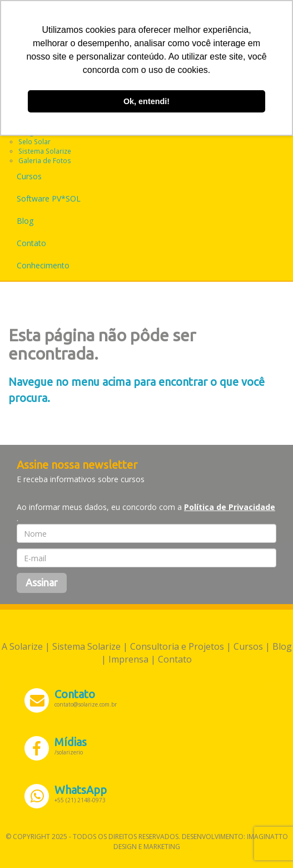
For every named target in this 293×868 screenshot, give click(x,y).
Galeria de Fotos (45, 160)
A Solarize (22, 646)
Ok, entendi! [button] (146, 101)
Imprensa (128, 659)
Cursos (29, 176)
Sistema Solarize (45, 151)
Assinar (42, 582)
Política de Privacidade (230, 507)
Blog (25, 221)
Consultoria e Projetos (177, 646)
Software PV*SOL (49, 198)
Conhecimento (43, 265)
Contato (31, 243)
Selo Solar (34, 141)
